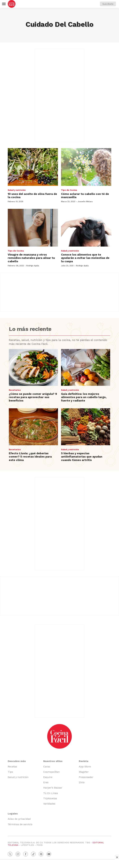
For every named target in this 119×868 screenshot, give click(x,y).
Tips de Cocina (69, 190)
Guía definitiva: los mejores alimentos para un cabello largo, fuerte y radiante (84, 397)
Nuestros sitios (53, 761)
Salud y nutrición (17, 190)
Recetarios (15, 390)
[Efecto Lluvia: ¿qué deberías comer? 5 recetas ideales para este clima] (33, 427)
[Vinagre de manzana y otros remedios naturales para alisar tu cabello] (33, 228)
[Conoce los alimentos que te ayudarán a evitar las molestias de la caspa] (86, 228)
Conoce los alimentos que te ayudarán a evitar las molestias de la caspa (85, 258)
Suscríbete (108, 4)
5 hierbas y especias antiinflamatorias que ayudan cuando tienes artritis (82, 457)
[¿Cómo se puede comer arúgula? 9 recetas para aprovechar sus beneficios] (33, 367)
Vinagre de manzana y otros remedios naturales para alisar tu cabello (31, 258)
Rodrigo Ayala (33, 266)
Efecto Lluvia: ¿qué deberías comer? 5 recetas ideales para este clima (30, 457)
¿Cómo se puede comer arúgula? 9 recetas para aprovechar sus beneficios (33, 397)
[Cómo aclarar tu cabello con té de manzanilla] (86, 167)
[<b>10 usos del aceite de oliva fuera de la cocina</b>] (33, 167)
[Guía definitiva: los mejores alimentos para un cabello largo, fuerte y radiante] (86, 367)
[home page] (12, 4)
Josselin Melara (85, 202)
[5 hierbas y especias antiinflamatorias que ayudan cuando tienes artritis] (86, 427)
